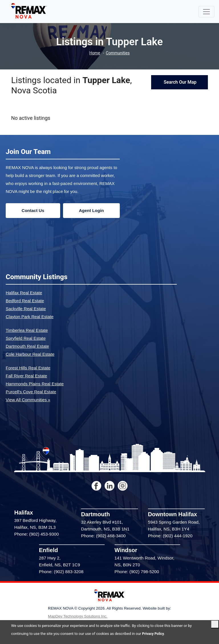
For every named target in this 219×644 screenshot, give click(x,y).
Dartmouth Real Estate (27, 346)
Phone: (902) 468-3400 (103, 536)
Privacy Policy (154, 634)
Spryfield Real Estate (26, 338)
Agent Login (91, 210)
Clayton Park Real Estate (30, 317)
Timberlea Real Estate (27, 330)
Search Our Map (180, 82)
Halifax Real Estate (24, 293)
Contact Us (33, 210)
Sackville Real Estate (26, 309)
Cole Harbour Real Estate (30, 354)
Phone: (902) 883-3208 (61, 572)
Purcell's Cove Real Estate (31, 392)
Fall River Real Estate (26, 376)
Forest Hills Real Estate (28, 368)
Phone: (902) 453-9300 (36, 534)
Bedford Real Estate (25, 301)
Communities (118, 53)
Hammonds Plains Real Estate (35, 384)
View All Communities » (28, 400)
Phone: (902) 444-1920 (170, 536)
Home (94, 53)
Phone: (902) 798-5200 (137, 572)
